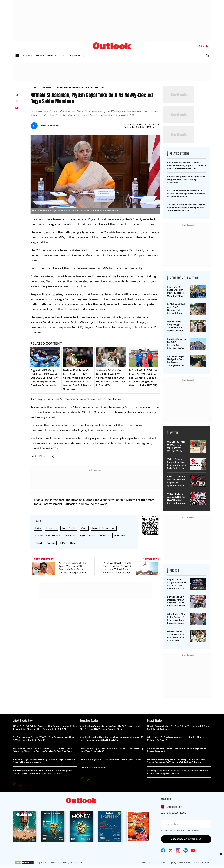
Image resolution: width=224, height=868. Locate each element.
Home (34, 87)
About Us (146, 862)
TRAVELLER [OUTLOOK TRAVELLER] (53, 56)
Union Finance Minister (48, 535)
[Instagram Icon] (178, 850)
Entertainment (52, 504)
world (104, 504)
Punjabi (51, 543)
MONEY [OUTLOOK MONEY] (40, 56)
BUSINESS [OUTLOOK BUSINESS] (28, 56)
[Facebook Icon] (163, 850)
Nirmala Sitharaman (104, 528)
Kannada (51, 528)
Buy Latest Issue (177, 813)
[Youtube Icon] (193, 850)
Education (71, 504)
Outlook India (93, 500)
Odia (73, 543)
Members (119, 535)
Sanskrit (70, 535)
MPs (63, 543)
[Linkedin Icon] (186, 850)
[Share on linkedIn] (17, 101)
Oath (84, 528)
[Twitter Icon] (171, 850)
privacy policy (194, 830)
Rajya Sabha (69, 528)
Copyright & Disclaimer (179, 862)
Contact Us (159, 862)
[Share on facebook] (17, 89)
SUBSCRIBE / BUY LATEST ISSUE (186, 839)
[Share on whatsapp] (17, 107)
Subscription (175, 807)
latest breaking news (64, 500)
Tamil (39, 543)
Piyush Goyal (87, 535)
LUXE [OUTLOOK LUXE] (85, 56)
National (47, 87)
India (38, 528)
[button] (14, 785)
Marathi (104, 535)
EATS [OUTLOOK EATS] (64, 56)
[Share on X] (17, 95)
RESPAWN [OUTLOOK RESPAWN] (75, 56)
